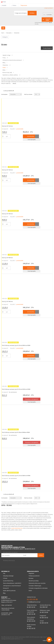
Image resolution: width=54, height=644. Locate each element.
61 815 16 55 (31, 628)
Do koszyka (29, 136)
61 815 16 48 (31, 614)
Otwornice (5, 65)
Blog (4, 593)
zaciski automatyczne (17, 528)
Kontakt (4, 5)
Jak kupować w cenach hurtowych (12, 586)
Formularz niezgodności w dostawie (38, 588)
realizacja (45, 640)
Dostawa (31, 578)
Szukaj (32, 13)
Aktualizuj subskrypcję (9, 560)
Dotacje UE (6, 588)
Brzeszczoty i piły (7, 72)
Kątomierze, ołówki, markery (10, 75)
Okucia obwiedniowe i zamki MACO (12, 583)
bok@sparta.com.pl (34, 602)
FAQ (4, 573)
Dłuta (4, 70)
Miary (4, 63)
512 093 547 (44, 607)
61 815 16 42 (44, 618)
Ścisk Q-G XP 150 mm (7, 126)
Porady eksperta (47, 48)
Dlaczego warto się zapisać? (10, 552)
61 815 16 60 (44, 612)
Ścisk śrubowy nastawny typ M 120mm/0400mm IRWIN (16, 432)
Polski (4, 2)
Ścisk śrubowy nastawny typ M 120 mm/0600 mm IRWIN (16, 476)
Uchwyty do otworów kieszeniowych (12, 60)
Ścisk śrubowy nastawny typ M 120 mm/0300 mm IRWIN (16, 389)
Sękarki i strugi (6, 55)
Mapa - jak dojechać (7, 605)
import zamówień (48, 8)
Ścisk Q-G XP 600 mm (7, 258)
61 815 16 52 (31, 607)
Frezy (4, 58)
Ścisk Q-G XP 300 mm (7, 170)
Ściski (4, 68)
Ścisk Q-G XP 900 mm (7, 301)
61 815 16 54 (44, 623)
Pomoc (14, 5)
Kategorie (5, 37)
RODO (30, 591)
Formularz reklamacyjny (35, 586)
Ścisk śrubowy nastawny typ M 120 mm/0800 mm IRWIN (16, 345)
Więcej (14, 83)
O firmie (5, 578)
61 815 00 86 (32, 599)
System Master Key (8, 581)
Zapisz (41, 555)
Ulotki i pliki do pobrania (9, 591)
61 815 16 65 (31, 621)
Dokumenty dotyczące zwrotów (37, 583)
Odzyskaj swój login (8, 576)
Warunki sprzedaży (34, 581)
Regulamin (31, 573)
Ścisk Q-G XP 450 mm (7, 214)
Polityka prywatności (34, 576)
